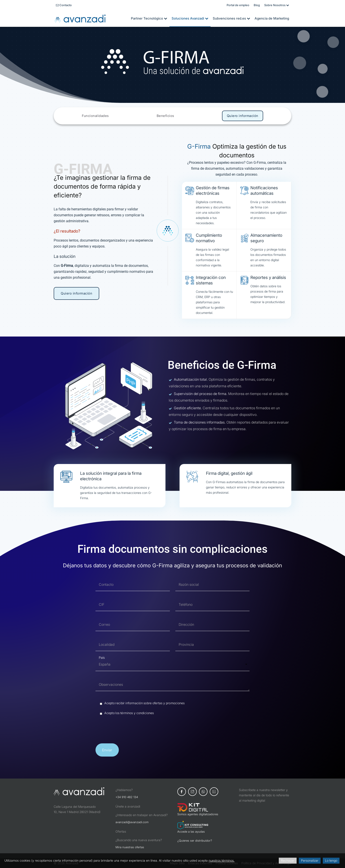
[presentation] (129, 730)
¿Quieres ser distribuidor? (195, 841)
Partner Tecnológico (149, 18)
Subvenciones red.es (231, 18)
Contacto (64, 5)
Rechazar (288, 860)
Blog (257, 5)
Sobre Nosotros (277, 5)
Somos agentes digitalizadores (198, 814)
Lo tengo (331, 860)
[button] (107, 750)
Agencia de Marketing (272, 18)
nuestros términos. (222, 860)
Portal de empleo (238, 5)
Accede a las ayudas (191, 832)
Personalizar (310, 860)
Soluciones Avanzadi (190, 18)
